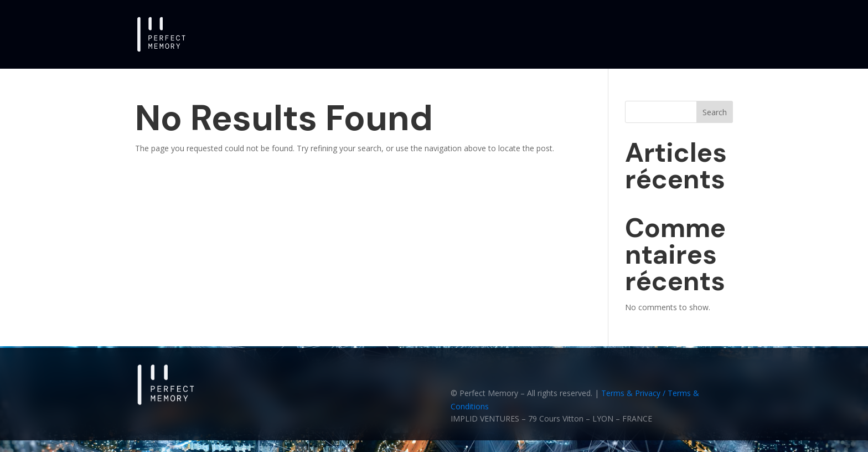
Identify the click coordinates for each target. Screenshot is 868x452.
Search (715, 112)
